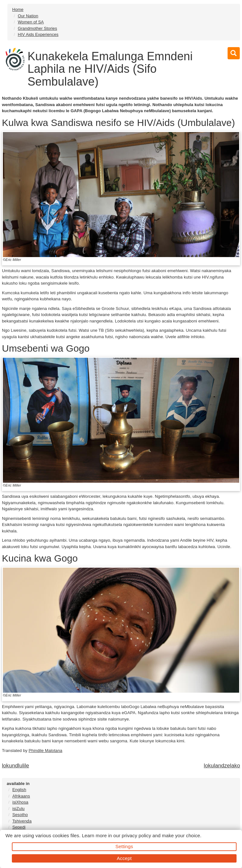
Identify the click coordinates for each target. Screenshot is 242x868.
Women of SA (31, 22)
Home (18, 9)
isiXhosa (20, 802)
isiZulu (18, 809)
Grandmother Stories (37, 28)
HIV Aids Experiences (38, 34)
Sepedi (19, 827)
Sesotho (20, 815)
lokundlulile (16, 766)
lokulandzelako (222, 766)
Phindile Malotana (45, 751)
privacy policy (136, 835)
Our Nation (28, 16)
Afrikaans (21, 796)
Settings (124, 846)
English (19, 790)
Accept (124, 858)
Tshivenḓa (22, 821)
